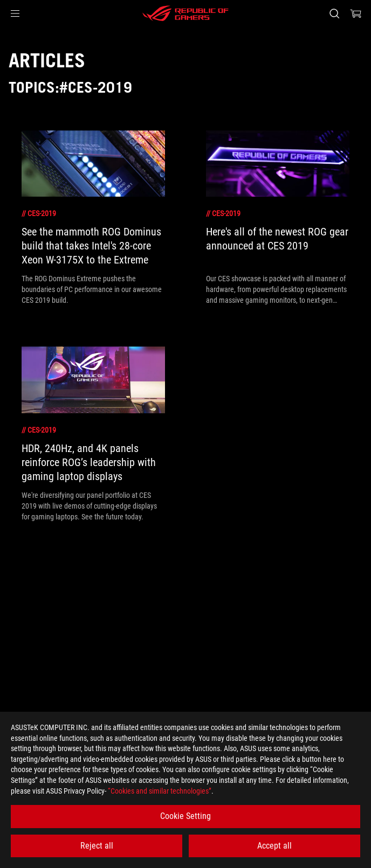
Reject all (97, 846)
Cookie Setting (185, 816)
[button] (15, 13)
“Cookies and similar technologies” (160, 791)
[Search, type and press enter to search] (334, 13)
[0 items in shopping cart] (356, 13)
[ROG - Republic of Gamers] (185, 13)
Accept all (274, 846)
